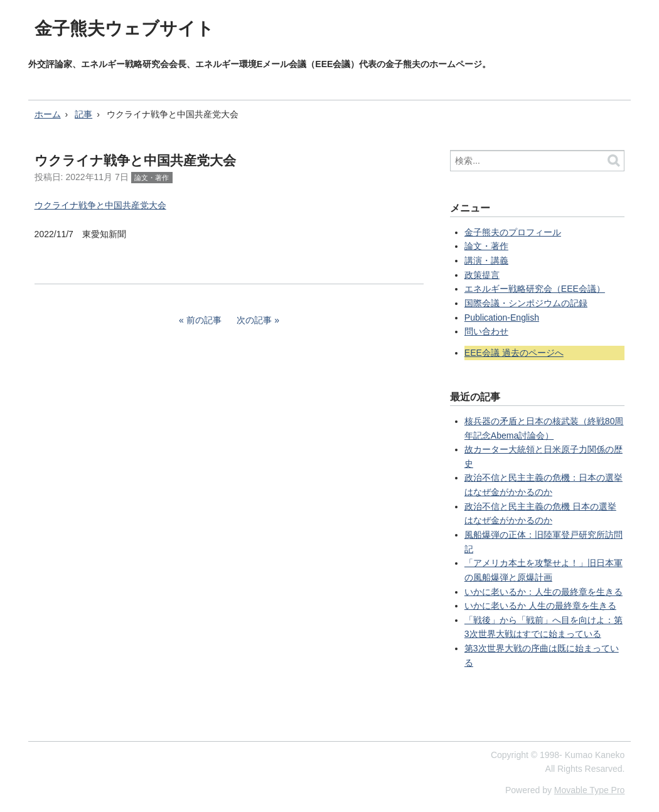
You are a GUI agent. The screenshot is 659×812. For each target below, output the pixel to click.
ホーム (48, 114)
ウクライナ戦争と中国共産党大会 (100, 205)
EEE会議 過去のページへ (514, 353)
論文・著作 (152, 178)
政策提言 (482, 275)
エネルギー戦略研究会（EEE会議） (535, 289)
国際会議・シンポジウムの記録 (526, 303)
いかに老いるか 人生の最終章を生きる (540, 606)
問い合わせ (486, 331)
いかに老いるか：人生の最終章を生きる (544, 592)
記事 (83, 114)
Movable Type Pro (590, 790)
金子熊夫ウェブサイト (124, 29)
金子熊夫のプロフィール (513, 232)
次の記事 (254, 320)
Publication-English (502, 318)
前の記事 (204, 320)
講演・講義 (486, 260)
